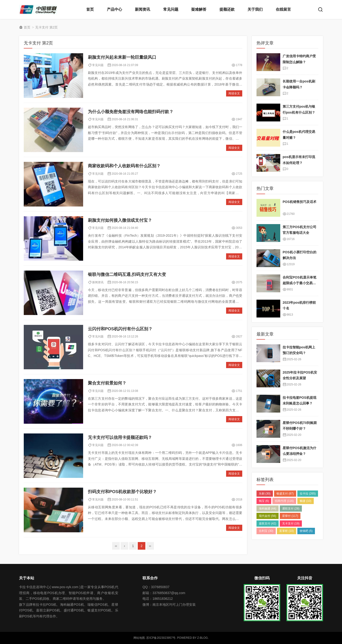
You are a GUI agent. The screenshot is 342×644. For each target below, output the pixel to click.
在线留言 (283, 9)
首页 (90, 9)
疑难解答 (199, 9)
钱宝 (264, 501)
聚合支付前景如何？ (107, 383)
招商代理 (284, 501)
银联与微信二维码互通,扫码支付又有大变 (127, 274)
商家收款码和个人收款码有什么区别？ (124, 166)
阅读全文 (234, 93)
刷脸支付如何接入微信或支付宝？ (120, 220)
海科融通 (268, 509)
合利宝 (266, 531)
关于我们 (255, 9)
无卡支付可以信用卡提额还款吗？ (120, 437)
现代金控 (268, 516)
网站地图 (139, 638)
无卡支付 (291, 524)
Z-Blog (202, 638)
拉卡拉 (308, 494)
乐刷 (265, 494)
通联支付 (291, 509)
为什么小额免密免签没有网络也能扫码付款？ (131, 112)
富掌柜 (287, 531)
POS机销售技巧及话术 (299, 202)
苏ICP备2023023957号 (161, 638)
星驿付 (290, 516)
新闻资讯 (142, 9)
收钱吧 (306, 531)
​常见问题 (98, 65)
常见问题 (171, 9)
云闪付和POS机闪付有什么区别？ (120, 329)
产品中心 (114, 9)
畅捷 (306, 501)
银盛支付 (285, 494)
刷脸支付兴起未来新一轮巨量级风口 (122, 57)
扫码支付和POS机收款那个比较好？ (122, 492)
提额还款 (227, 9)
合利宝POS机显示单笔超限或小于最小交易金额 (299, 283)
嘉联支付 (268, 524)
